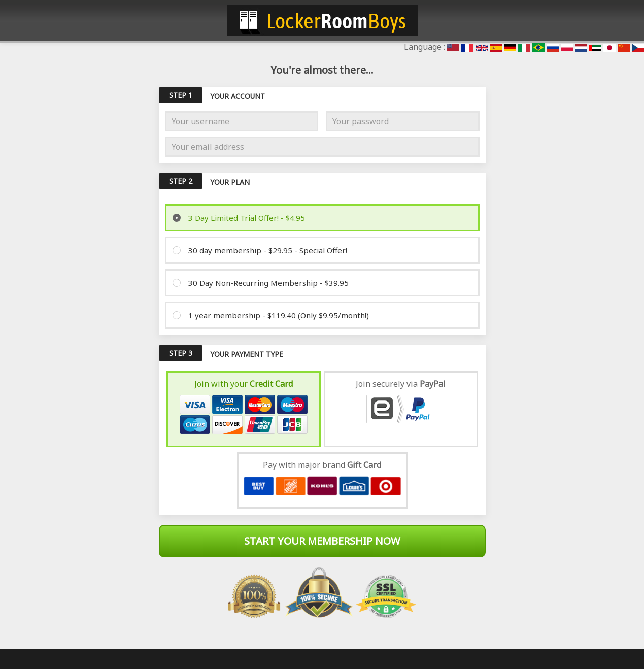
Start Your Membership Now (322, 541)
